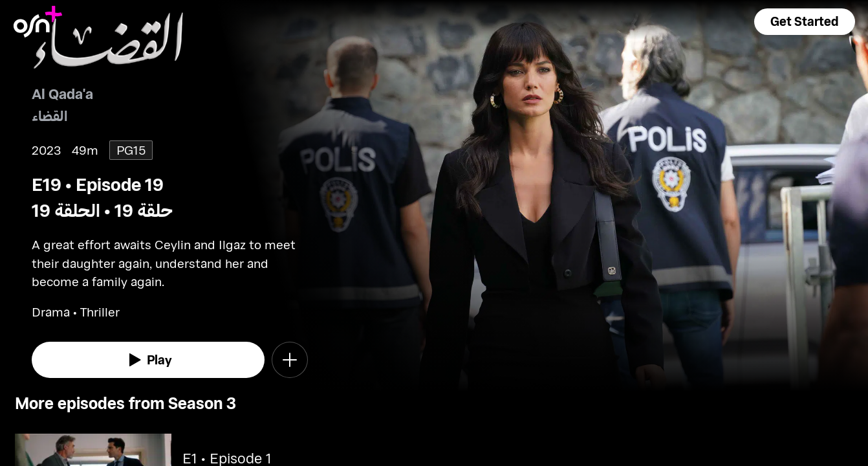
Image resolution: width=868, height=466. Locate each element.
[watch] (148, 360)
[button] (805, 22)
